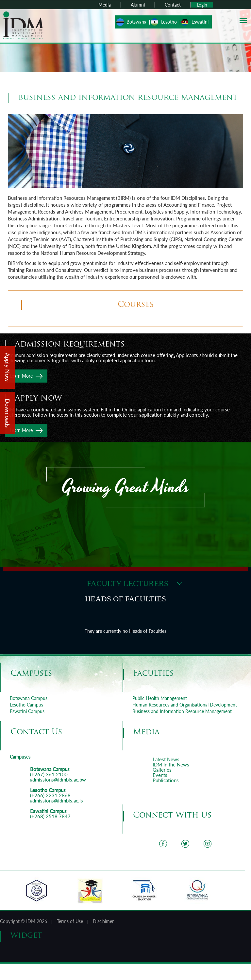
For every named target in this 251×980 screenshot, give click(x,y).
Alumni (138, 5)
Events (160, 775)
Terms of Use (70, 921)
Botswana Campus (29, 698)
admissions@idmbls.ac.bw (58, 780)
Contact (173, 5)
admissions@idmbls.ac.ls (57, 801)
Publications (166, 780)
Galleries (162, 770)
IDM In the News (171, 764)
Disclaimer (103, 921)
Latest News (166, 759)
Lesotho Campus (26, 705)
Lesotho (169, 22)
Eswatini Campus (27, 711)
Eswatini (200, 22)
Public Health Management (160, 698)
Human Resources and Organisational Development (185, 705)
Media (105, 5)
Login (202, 5)
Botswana (136, 22)
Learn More (21, 376)
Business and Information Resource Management (182, 711)
